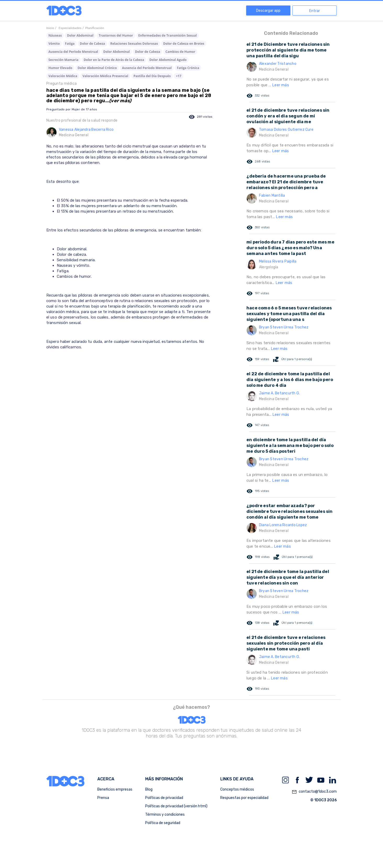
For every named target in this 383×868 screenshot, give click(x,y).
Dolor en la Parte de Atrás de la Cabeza (114, 60)
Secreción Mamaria (63, 60)
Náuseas (55, 35)
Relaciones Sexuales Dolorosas (134, 44)
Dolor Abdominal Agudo (168, 60)
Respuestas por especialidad (244, 798)
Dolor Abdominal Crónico (97, 68)
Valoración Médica (63, 76)
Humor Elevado (60, 68)
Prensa (103, 798)
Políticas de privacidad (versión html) (176, 806)
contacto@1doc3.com (314, 792)
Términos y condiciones (165, 815)
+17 (179, 76)
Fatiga (70, 44)
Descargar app (268, 11)
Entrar (315, 11)
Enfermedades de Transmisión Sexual (168, 35)
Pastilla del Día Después (152, 76)
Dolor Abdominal (80, 35)
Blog (149, 789)
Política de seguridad (163, 823)
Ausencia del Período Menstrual (73, 52)
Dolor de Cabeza (92, 44)
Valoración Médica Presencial (105, 76)
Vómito (54, 44)
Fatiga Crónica (188, 68)
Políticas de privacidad (164, 798)
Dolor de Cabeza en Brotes (184, 44)
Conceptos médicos (237, 789)
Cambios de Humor (180, 52)
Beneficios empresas (115, 789)
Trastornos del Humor (116, 35)
